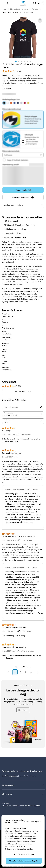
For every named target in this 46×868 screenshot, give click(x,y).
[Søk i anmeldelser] (21, 407)
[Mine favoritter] (39, 3)
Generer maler (23, 191)
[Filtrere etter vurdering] (23, 414)
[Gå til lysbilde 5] (27, 61)
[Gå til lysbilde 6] (30, 61)
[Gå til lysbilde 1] (16, 61)
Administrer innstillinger (24, 854)
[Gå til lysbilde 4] (25, 61)
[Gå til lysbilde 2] (19, 61)
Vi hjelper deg (23, 785)
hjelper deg (13, 776)
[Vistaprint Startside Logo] (23, 3)
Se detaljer (7, 88)
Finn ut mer (23, 710)
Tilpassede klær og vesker (19, 9)
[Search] (41, 407)
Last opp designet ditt (23, 198)
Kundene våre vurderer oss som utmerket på (21, 805)
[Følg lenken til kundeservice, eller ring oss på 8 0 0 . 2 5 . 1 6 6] (35, 3)
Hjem (4, 9)
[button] (8, 672)
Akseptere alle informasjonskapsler (24, 861)
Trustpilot (5, 803)
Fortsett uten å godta (33, 821)
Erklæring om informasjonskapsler (19, 849)
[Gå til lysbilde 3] (22, 61)
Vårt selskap (23, 794)
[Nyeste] (23, 421)
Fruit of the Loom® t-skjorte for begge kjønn (18, 12)
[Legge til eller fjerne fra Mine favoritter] (40, 20)
